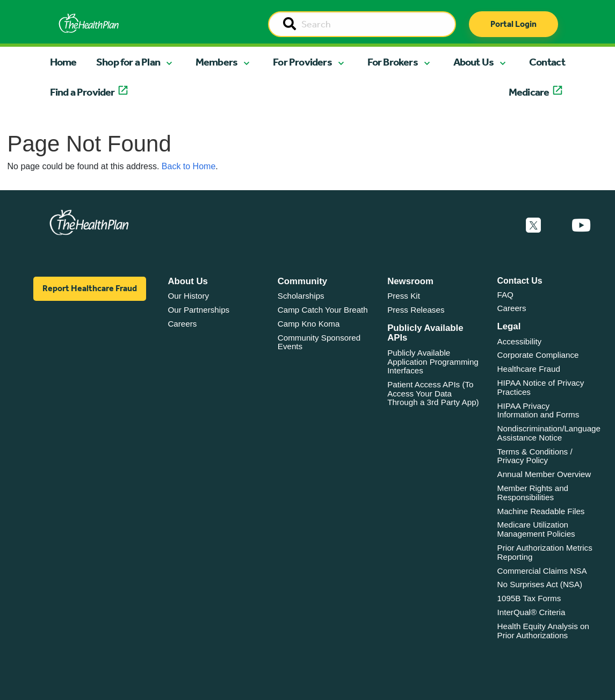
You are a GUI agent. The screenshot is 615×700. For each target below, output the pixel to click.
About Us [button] (474, 62)
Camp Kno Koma (309, 324)
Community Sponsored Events (319, 342)
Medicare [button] (529, 92)
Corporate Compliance (538, 355)
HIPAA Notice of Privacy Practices (541, 387)
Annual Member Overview (544, 474)
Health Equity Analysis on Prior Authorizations (543, 631)
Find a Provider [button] (82, 92)
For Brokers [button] (393, 62)
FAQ (505, 295)
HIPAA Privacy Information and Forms (538, 410)
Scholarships (301, 296)
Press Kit (404, 296)
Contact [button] (547, 62)
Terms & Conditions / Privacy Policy (535, 456)
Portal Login (513, 24)
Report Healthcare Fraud (90, 288)
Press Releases (416, 310)
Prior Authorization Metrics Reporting (545, 552)
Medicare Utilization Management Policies (536, 529)
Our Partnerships (198, 310)
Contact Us (520, 281)
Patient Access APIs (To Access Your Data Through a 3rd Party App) (433, 393)
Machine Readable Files (541, 511)
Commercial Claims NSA (542, 571)
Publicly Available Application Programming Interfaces (433, 362)
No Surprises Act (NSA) (540, 584)
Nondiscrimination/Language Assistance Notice (549, 433)
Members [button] (216, 62)
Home (63, 62)
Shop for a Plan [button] (128, 62)
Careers (182, 324)
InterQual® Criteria (531, 612)
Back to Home (189, 166)
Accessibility (520, 341)
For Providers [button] (302, 62)
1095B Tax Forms (529, 598)
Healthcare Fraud (529, 369)
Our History (188, 296)
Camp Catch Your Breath (323, 310)
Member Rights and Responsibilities (533, 493)
